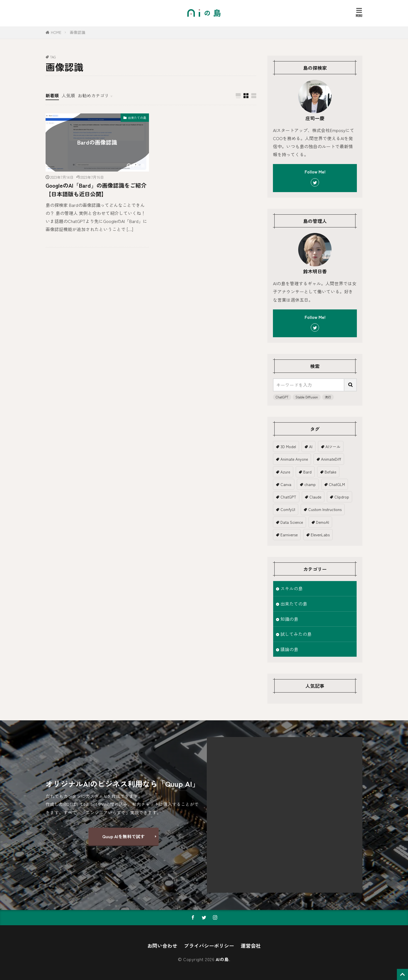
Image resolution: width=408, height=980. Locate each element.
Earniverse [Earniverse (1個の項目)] (289, 535)
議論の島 (289, 649)
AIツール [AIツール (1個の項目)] (333, 446)
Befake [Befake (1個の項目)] (330, 472)
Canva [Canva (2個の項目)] (286, 484)
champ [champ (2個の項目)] (310, 484)
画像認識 (78, 32)
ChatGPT (282, 397)
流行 (328, 397)
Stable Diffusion (307, 397)
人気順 (68, 95)
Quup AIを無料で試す (124, 836)
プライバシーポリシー (209, 946)
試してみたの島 (296, 634)
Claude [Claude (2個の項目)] (315, 497)
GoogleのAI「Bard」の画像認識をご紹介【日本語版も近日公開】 (96, 189)
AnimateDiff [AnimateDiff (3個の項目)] (331, 459)
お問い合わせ (162, 946)
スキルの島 (292, 588)
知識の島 (289, 619)
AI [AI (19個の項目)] (311, 446)
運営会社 (251, 946)
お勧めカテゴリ (93, 95)
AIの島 (222, 959)
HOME (56, 32)
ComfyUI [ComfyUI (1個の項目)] (288, 509)
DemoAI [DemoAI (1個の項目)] (323, 522)
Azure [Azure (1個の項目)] (285, 472)
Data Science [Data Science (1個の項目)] (292, 522)
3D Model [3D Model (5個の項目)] (288, 446)
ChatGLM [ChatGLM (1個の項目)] (337, 484)
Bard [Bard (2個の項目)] (307, 472)
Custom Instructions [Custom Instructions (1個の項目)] (325, 509)
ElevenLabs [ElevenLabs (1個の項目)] (320, 535)
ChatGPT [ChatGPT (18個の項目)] (288, 497)
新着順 (52, 95)
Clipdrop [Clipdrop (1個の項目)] (342, 497)
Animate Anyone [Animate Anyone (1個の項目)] (294, 459)
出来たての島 (137, 118)
